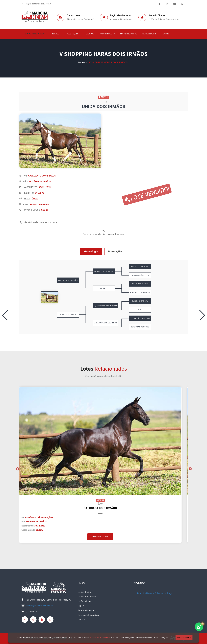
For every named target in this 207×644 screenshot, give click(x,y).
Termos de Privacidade (89, 615)
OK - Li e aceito (183, 638)
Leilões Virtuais (85, 601)
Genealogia (91, 251)
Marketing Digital (129, 34)
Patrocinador (149, 34)
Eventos (90, 34)
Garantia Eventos (86, 610)
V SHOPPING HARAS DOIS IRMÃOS (104, 54)
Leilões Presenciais (87, 597)
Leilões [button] (57, 34)
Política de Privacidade (99, 638)
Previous (17, 469)
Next (190, 469)
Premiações (115, 251)
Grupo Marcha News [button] (36, 34)
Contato (165, 34)
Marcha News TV (107, 34)
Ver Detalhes (103, 537)
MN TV (81, 606)
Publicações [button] (74, 34)
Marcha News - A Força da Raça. (155, 593)
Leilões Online (84, 592)
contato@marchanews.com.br (39, 606)
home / (83, 62)
